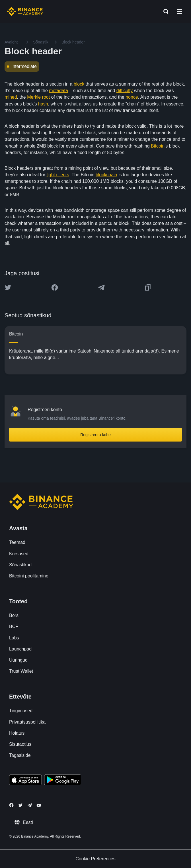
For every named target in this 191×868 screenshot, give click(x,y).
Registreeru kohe (95, 435)
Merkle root (38, 97)
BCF (14, 626)
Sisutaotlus (20, 744)
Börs (14, 615)
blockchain (106, 175)
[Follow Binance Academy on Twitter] (20, 805)
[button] (180, 11)
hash (43, 104)
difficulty (125, 91)
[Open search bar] (164, 11)
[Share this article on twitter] (8, 287)
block (79, 84)
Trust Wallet (21, 671)
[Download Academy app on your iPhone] (25, 781)
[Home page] (25, 11)
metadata (58, 91)
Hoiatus (17, 733)
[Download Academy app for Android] (63, 781)
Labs (14, 638)
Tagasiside (20, 755)
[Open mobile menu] (180, 11)
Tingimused (21, 711)
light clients (58, 175)
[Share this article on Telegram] (101, 287)
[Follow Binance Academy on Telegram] (30, 805)
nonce (132, 97)
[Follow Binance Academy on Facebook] (11, 805)
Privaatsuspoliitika (27, 722)
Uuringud (18, 660)
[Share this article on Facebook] (55, 287)
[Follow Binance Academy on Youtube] (39, 805)
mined (11, 97)
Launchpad (20, 649)
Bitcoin (158, 146)
